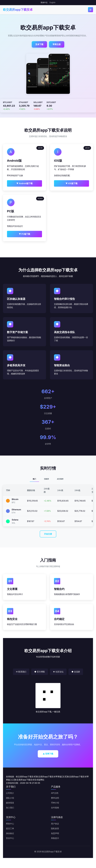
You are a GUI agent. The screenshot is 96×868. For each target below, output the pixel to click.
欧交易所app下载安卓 (18, 10)
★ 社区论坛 (58, 672)
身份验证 (10, 833)
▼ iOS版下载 (71, 183)
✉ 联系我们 (21, 672)
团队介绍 (10, 798)
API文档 (55, 793)
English (52, 3)
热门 (34, 479)
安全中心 (10, 838)
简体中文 (44, 3)
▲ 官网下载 (48, 754)
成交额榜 (60, 479)
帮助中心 (10, 824)
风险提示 (55, 838)
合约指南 (55, 808)
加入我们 (10, 808)
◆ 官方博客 (40, 672)
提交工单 (10, 828)
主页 (64, 777)
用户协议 (55, 824)
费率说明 (55, 798)
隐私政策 (55, 828)
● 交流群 (76, 672)
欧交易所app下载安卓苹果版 (49, 777)
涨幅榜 (46, 479)
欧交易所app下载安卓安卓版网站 (29, 780)
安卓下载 (39, 44)
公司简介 (10, 793)
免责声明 (55, 833)
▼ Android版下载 (24, 183)
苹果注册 (57, 44)
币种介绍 (55, 803)
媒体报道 (10, 803)
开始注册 (48, 534)
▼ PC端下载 (25, 234)
